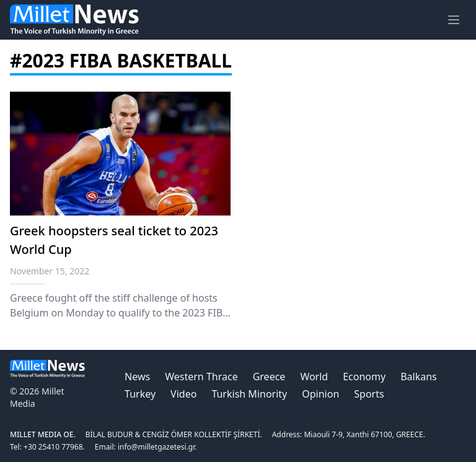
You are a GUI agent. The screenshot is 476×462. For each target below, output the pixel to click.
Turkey (140, 394)
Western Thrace (201, 377)
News (137, 377)
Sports (369, 394)
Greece (269, 377)
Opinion (320, 394)
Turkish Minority (249, 394)
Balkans (419, 377)
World (314, 377)
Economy (364, 377)
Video (183, 394)
